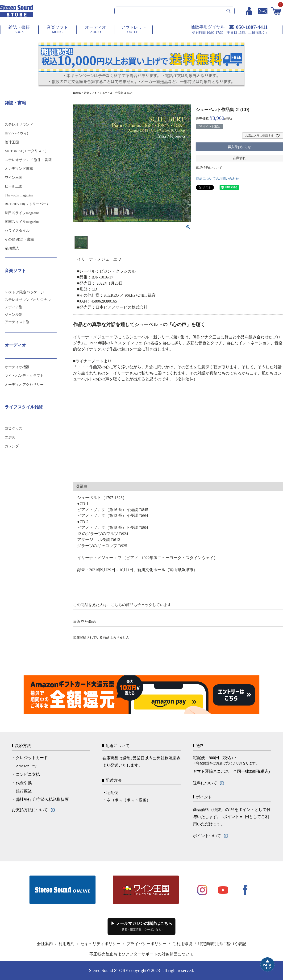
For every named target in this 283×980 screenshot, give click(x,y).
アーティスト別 (17, 322)
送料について (205, 783)
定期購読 (12, 248)
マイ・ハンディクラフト (24, 376)
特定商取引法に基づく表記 (222, 944)
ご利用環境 (182, 944)
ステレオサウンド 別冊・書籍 (28, 160)
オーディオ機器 (17, 367)
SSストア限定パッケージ (24, 292)
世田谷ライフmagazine (22, 213)
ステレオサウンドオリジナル (28, 300)
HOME (77, 93)
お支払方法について (30, 810)
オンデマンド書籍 (19, 169)
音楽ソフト (90, 93)
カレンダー (14, 446)
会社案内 (45, 944)
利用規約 (67, 944)
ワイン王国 (14, 178)
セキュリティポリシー (100, 944)
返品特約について (209, 168)
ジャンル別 (14, 315)
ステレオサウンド (19, 125)
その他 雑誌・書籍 (19, 239)
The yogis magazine (19, 195)
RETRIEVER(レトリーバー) (26, 204)
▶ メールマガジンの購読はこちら (141, 926)
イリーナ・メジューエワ (99, 259)
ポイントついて (207, 836)
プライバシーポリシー (146, 944)
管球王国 (12, 142)
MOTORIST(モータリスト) (25, 151)
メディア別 (14, 307)
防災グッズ (14, 428)
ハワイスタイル (17, 231)
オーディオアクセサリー (24, 385)
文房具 (10, 437)
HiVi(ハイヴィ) (16, 133)
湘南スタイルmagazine (22, 222)
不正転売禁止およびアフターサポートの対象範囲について (141, 954)
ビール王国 (14, 186)
